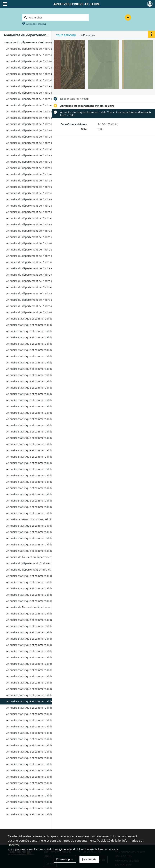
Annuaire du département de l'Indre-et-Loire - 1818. (38, 137)
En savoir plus (65, 859)
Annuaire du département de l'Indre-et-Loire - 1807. (38, 80)
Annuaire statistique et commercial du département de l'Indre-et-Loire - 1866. (42, 431)
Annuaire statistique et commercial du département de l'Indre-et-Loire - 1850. (42, 337)
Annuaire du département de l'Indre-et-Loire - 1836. (38, 249)
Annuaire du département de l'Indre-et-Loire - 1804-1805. (41, 68)
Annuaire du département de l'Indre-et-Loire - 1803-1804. (41, 61)
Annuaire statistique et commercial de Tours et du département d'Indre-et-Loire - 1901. (42, 657)
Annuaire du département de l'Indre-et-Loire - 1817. (38, 130)
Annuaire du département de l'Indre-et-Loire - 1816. (38, 124)
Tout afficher (66, 35)
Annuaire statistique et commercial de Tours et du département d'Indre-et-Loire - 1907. (42, 695)
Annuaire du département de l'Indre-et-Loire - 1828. (38, 199)
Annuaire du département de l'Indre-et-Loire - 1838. (38, 262)
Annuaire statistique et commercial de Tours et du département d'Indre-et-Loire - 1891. (42, 595)
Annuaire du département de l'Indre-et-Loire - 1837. (38, 256)
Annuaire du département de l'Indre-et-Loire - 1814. (38, 111)
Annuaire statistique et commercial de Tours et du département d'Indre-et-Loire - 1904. (42, 676)
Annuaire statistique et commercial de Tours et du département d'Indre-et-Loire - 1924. (42, 764)
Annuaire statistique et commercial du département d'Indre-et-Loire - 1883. (42, 544)
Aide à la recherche (36, 24)
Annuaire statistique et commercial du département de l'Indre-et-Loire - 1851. (42, 344)
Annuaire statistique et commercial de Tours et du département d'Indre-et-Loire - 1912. (42, 726)
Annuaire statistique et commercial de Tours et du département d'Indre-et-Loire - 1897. (42, 632)
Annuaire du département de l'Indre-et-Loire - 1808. (38, 86)
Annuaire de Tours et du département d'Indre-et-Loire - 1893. (42, 607)
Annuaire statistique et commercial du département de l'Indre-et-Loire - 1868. (42, 444)
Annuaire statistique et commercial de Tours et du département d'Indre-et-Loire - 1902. (42, 664)
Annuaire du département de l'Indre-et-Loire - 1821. (38, 155)
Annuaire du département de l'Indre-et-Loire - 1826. (38, 187)
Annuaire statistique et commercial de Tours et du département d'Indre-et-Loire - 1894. (42, 613)
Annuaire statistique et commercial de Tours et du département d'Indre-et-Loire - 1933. (42, 789)
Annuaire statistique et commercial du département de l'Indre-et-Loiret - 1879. (42, 513)
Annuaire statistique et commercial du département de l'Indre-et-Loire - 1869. (42, 450)
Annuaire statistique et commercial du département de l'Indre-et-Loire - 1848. (42, 325)
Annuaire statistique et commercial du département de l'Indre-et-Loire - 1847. (42, 319)
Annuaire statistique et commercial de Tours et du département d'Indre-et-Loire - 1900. (42, 651)
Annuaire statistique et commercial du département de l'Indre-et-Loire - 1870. (42, 457)
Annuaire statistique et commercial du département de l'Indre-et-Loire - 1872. (42, 469)
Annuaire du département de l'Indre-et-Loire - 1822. (38, 162)
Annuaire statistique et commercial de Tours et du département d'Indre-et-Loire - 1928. (42, 777)
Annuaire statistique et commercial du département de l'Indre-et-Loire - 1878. (42, 507)
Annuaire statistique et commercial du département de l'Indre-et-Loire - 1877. (42, 501)
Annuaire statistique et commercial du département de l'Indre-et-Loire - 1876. (42, 494)
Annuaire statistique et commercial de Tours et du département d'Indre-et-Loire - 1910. (42, 714)
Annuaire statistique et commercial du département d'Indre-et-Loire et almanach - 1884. (42, 551)
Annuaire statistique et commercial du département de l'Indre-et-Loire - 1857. (42, 381)
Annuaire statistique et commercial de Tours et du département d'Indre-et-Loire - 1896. (42, 626)
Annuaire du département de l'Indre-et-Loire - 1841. (38, 281)
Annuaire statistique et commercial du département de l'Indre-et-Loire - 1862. (42, 406)
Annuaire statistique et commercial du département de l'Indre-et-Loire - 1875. (42, 482)
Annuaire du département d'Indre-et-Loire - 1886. (36, 563)
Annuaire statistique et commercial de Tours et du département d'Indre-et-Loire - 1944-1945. (42, 814)
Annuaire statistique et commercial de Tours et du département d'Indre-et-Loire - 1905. (42, 683)
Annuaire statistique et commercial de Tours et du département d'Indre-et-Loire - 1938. (42, 802)
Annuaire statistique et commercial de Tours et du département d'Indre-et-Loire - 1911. (42, 720)
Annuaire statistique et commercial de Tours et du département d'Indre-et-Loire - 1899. (42, 645)
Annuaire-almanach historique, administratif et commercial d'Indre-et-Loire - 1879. (42, 519)
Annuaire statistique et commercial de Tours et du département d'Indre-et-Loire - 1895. (42, 620)
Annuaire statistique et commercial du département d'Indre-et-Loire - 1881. (42, 532)
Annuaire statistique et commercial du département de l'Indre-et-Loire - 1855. (42, 369)
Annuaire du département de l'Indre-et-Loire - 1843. (38, 293)
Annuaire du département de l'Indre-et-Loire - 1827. (38, 193)
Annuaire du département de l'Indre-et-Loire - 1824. (38, 174)
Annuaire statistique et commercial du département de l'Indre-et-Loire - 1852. (42, 350)
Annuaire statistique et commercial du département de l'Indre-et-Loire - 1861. (42, 400)
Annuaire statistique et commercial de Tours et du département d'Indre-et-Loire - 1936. (42, 795)
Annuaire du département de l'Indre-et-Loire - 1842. (38, 287)
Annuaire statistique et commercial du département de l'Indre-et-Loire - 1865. (42, 425)
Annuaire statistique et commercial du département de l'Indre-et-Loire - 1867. (42, 438)
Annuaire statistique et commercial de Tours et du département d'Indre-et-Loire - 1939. (42, 808)
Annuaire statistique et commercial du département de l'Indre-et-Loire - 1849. (42, 331)
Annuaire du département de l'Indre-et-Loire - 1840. (38, 275)
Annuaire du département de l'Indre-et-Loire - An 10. (38, 49)
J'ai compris (89, 859)
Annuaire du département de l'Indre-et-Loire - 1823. (38, 168)
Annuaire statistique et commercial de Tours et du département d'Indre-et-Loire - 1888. (42, 576)
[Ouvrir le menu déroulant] (5, 4)
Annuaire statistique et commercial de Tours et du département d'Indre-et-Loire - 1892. (42, 601)
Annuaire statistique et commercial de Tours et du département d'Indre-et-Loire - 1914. (42, 739)
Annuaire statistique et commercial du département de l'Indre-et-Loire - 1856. (42, 375)
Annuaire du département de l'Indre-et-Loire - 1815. (38, 118)
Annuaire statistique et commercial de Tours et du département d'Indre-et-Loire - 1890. (42, 588)
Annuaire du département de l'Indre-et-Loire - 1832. (38, 224)
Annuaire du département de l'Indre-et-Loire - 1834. (38, 237)
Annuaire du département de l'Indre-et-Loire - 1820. (38, 149)
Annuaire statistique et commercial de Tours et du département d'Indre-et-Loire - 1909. (42, 708)
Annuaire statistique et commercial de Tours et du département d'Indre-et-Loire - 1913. (42, 733)
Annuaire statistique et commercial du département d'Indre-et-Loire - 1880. (42, 526)
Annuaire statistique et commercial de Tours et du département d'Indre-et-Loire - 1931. (42, 783)
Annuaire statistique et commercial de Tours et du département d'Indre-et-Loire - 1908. (42, 701)
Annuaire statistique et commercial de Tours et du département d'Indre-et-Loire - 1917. (42, 745)
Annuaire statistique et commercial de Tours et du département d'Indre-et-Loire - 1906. (42, 689)
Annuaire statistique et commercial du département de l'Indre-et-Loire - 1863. (42, 413)
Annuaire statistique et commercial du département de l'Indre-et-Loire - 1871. (42, 463)
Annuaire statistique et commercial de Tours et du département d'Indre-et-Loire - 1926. (42, 770)
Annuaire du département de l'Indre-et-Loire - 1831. (38, 218)
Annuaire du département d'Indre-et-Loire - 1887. (36, 570)
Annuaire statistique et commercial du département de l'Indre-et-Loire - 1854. (42, 362)
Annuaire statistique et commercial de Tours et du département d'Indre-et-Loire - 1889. (42, 582)
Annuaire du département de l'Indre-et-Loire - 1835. (38, 243)
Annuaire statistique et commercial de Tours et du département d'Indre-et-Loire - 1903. (42, 670)
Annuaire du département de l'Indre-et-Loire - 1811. (38, 99)
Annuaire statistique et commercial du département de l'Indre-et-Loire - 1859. (42, 394)
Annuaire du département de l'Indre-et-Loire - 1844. (38, 300)
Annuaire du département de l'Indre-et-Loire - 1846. (38, 312)
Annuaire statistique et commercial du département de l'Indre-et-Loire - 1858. (42, 388)
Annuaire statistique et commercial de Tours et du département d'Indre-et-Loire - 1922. (42, 758)
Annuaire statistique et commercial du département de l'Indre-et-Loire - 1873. (42, 475)
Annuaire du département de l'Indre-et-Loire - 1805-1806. (41, 74)
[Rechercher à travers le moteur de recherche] (57, 17)
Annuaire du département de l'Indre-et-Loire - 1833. (38, 231)
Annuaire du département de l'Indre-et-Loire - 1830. (38, 212)
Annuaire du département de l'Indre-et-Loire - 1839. (38, 268)
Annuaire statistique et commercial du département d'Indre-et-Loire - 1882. (42, 538)
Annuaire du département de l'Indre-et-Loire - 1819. (38, 143)
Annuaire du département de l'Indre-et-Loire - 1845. (38, 306)
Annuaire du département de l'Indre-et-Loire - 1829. (38, 206)
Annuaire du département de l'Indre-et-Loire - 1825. (38, 180)
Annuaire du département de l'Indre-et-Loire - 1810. (38, 93)
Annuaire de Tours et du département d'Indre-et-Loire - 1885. (42, 557)
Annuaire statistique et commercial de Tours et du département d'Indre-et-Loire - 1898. (42, 639)
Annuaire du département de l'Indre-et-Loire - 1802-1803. (41, 55)
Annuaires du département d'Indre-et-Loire (31, 42)
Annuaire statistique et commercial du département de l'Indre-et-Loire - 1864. (42, 419)
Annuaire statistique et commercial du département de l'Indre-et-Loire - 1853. (42, 356)
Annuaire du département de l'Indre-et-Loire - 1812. (38, 105)
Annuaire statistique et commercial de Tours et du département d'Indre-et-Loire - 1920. (42, 752)
